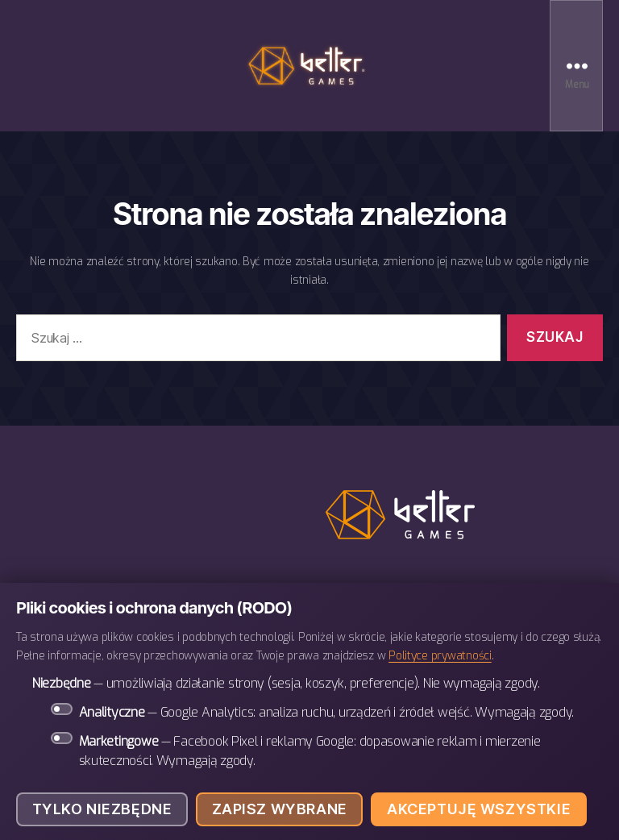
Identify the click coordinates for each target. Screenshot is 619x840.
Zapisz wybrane (280, 809)
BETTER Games (309, 66)
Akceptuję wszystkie (479, 809)
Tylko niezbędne (102, 809)
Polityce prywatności (440, 655)
